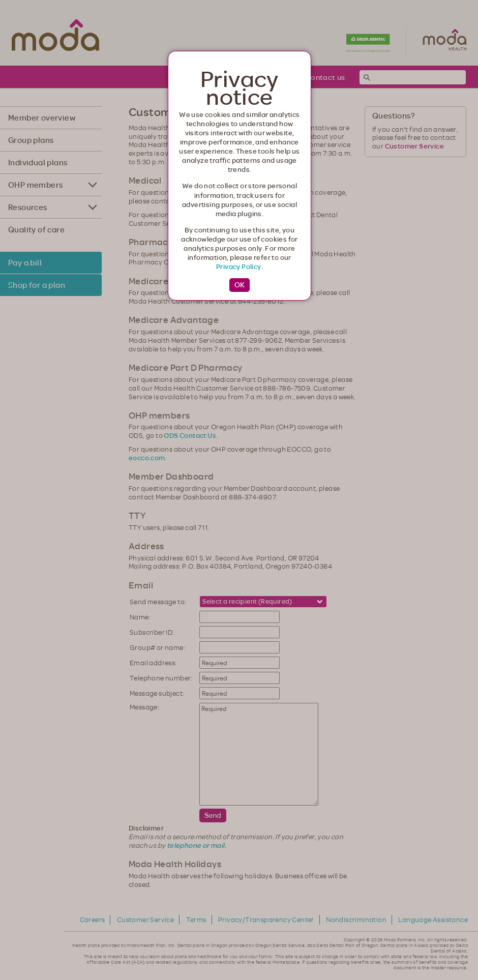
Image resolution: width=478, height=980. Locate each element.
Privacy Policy (239, 266)
